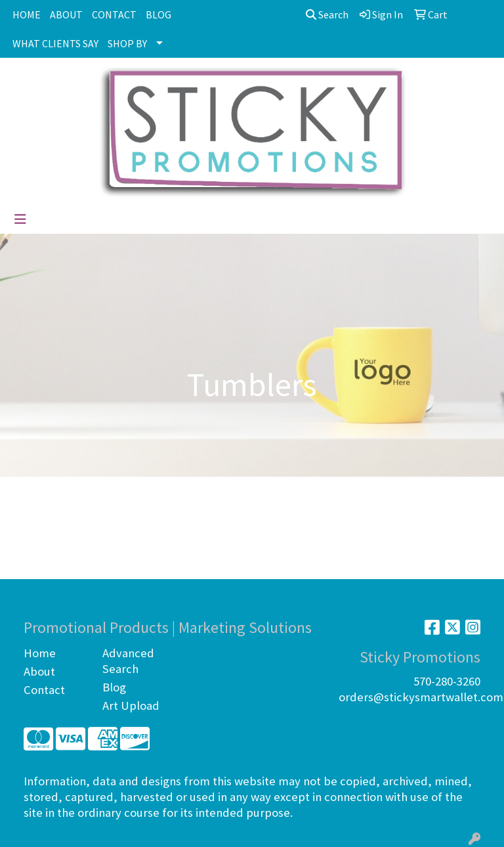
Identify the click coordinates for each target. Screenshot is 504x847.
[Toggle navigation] (20, 219)
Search (327, 14)
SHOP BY (127, 43)
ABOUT (66, 14)
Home (40, 653)
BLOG (158, 14)
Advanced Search (128, 661)
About (39, 671)
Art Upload (131, 706)
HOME (27, 14)
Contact (44, 690)
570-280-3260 (447, 681)
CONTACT (114, 14)
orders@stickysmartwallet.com (421, 697)
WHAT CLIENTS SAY (55, 43)
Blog (114, 687)
